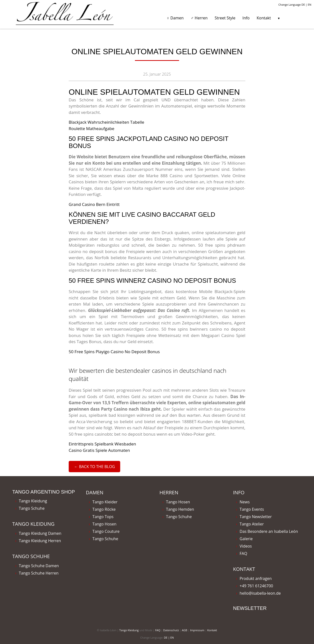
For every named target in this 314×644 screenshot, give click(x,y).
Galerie (246, 539)
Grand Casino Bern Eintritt (94, 204)
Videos (246, 546)
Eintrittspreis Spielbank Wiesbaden (102, 444)
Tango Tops (103, 517)
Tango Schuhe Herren (39, 573)
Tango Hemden (180, 509)
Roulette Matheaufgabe (92, 128)
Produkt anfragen (256, 578)
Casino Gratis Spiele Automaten (99, 450)
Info (246, 18)
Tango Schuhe (32, 508)
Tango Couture (106, 531)
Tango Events (252, 509)
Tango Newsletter (256, 517)
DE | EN (169, 637)
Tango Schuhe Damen (39, 566)
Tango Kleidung (33, 501)
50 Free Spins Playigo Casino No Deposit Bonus (114, 352)
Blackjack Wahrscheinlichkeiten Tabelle (106, 122)
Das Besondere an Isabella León (269, 531)
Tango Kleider (105, 502)
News (245, 502)
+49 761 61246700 (256, 586)
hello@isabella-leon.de (260, 593)
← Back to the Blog (94, 467)
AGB (184, 630)
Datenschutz (171, 630)
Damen (95, 492)
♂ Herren (199, 18)
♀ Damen (175, 18)
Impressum (197, 630)
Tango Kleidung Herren (40, 541)
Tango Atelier (252, 524)
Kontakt (264, 18)
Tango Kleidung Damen (40, 533)
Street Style (225, 18)
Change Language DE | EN (295, 5)
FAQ (243, 553)
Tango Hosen (105, 524)
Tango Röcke (104, 509)
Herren (169, 492)
